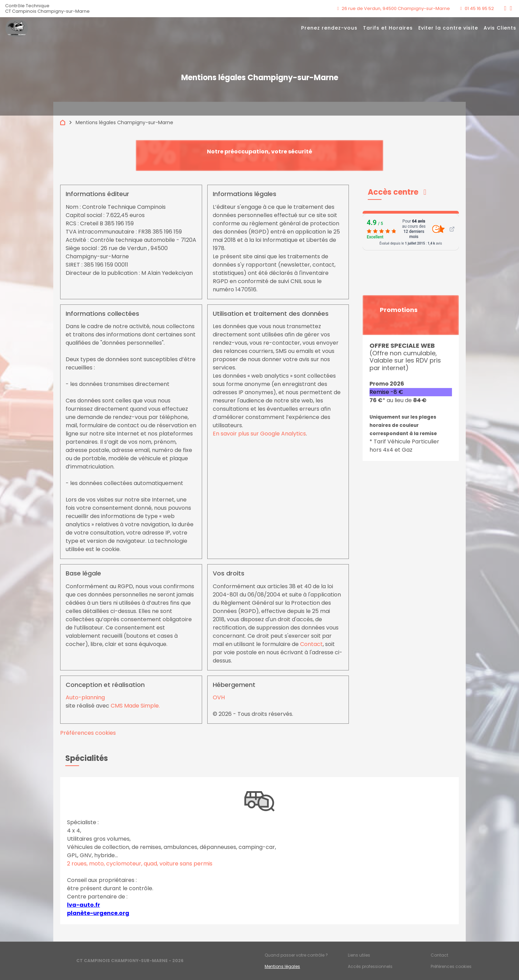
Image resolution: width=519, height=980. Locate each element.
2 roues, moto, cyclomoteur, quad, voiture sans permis (140, 864)
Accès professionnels (370, 966)
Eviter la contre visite (448, 28)
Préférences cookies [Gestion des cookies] (451, 966)
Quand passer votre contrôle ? (296, 955)
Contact (311, 644)
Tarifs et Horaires (388, 28)
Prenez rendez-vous (329, 28)
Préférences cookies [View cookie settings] (88, 733)
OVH (219, 697)
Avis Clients (500, 28)
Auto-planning (85, 697)
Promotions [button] (399, 310)
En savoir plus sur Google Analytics (259, 434)
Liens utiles (359, 955)
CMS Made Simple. (135, 706)
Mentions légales (282, 966)
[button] (397, 192)
